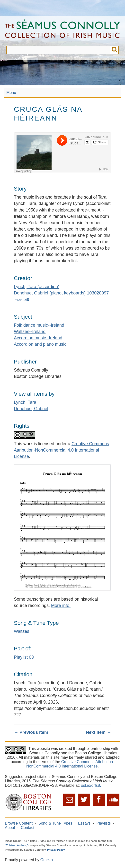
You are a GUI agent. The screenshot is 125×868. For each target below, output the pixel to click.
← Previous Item (31, 732)
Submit (114, 50)
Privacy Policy (56, 850)
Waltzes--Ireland (30, 332)
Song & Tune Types (55, 823)
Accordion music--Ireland (38, 338)
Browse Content (19, 823)
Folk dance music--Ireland (39, 325)
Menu (11, 93)
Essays (84, 823)
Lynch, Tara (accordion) (37, 287)
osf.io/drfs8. (91, 785)
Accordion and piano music (40, 344)
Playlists (104, 823)
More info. (61, 606)
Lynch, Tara (25, 402)
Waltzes (22, 631)
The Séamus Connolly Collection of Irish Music (62, 31)
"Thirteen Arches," (16, 845)
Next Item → (98, 732)
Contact (28, 828)
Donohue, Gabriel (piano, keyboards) (50, 293)
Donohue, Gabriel (31, 409)
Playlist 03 (24, 657)
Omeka (47, 860)
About (10, 828)
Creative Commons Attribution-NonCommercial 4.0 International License (61, 450)
